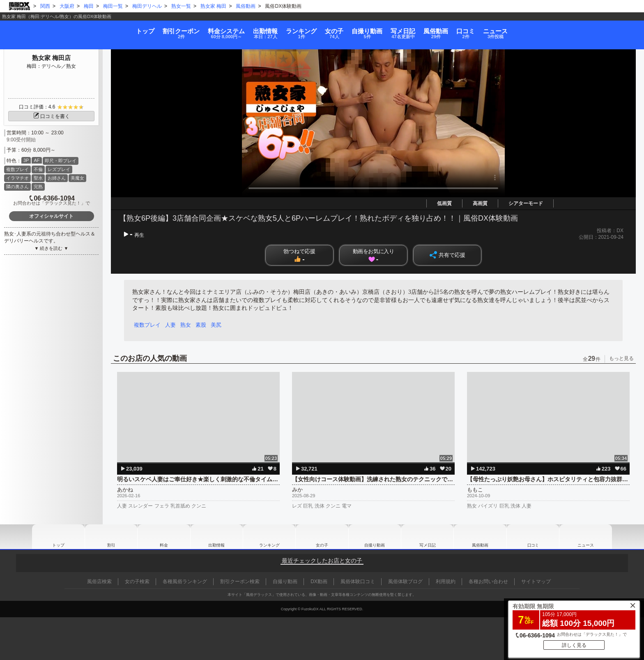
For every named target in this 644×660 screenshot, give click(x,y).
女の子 (334, 29)
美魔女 (77, 178)
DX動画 (319, 582)
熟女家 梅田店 (51, 58)
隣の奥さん (17, 187)
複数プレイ (17, 169)
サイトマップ (536, 582)
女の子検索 (137, 582)
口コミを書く (51, 116)
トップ (37, 27)
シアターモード (526, 203)
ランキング (279, 29)
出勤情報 (216, 537)
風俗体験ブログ (405, 582)
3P (26, 160)
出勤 (221, 29)
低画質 (444, 203)
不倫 (38, 169)
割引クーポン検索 (240, 582)
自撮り (388, 29)
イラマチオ (17, 178)
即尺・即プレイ (61, 161)
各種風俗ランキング (185, 582)
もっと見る (621, 358)
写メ (445, 29)
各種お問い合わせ (488, 582)
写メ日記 (428, 537)
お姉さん (57, 178)
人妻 (172, 325)
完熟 (38, 187)
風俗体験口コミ (358, 582)
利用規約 (446, 582)
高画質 (480, 203)
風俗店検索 (99, 582)
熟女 (188, 325)
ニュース (604, 29)
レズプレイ (59, 169)
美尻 (220, 325)
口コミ (552, 29)
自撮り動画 (375, 537)
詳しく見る (574, 643)
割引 (95, 29)
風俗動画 (500, 29)
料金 (161, 29)
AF (37, 160)
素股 (204, 325)
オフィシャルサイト (51, 216)
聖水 (38, 178)
